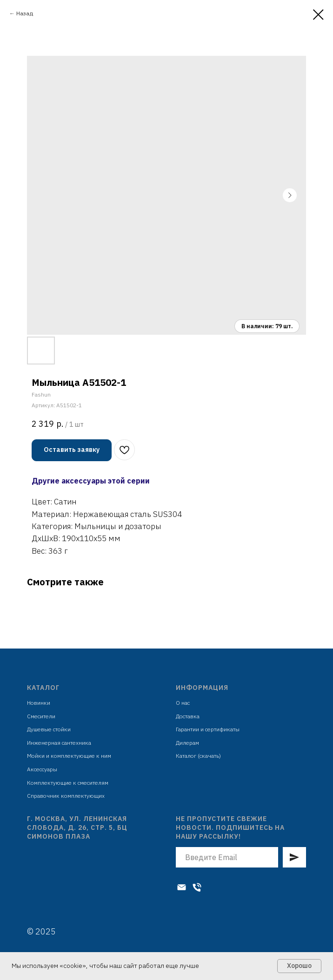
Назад (25, 13)
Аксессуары (42, 769)
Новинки (39, 703)
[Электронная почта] (182, 887)
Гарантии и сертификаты (208, 729)
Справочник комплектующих (66, 796)
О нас (183, 703)
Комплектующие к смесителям (68, 783)
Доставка (188, 716)
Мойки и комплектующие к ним (69, 756)
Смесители (41, 716)
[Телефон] (197, 887)
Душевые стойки (49, 729)
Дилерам (187, 743)
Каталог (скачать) (198, 756)
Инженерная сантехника (59, 743)
